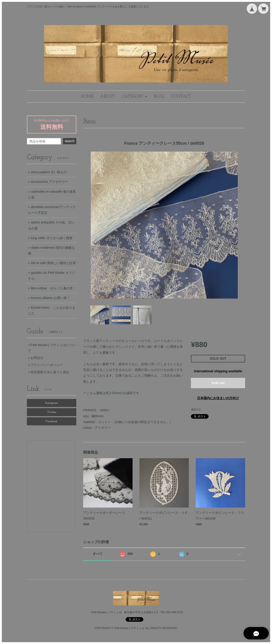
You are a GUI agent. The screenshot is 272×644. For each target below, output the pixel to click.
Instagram (52, 403)
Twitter (52, 412)
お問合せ (37, 358)
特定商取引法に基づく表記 (50, 372)
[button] (134, 97)
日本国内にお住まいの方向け (218, 398)
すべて (98, 554)
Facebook (52, 421)
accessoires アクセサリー (50, 182)
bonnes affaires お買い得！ (50, 298)
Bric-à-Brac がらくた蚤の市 (52, 288)
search (70, 141)
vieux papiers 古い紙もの (49, 172)
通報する (196, 410)
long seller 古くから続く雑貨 (52, 238)
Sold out (218, 383)
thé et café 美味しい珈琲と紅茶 (53, 263)
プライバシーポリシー (47, 365)
